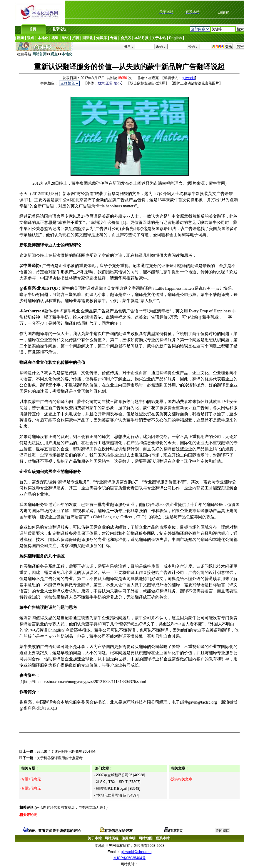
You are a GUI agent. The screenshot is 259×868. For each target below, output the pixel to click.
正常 (109, 83)
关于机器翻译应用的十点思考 (60, 758)
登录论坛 (59, 29)
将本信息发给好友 (116, 831)
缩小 (117, 83)
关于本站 (159, 38)
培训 (55, 38)
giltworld (188, 78)
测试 (65, 38)
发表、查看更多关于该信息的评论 (52, 831)
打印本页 (174, 831)
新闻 (20, 38)
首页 (33, 29)
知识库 (101, 38)
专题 (113, 38)
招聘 (76, 38)
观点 (31, 38)
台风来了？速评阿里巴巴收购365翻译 (66, 752)
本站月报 (141, 38)
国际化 (88, 38)
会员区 (126, 38)
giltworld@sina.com (136, 852)
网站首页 (39, 54)
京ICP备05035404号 (129, 858)
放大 (101, 83)
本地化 (43, 38)
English (175, 38)
